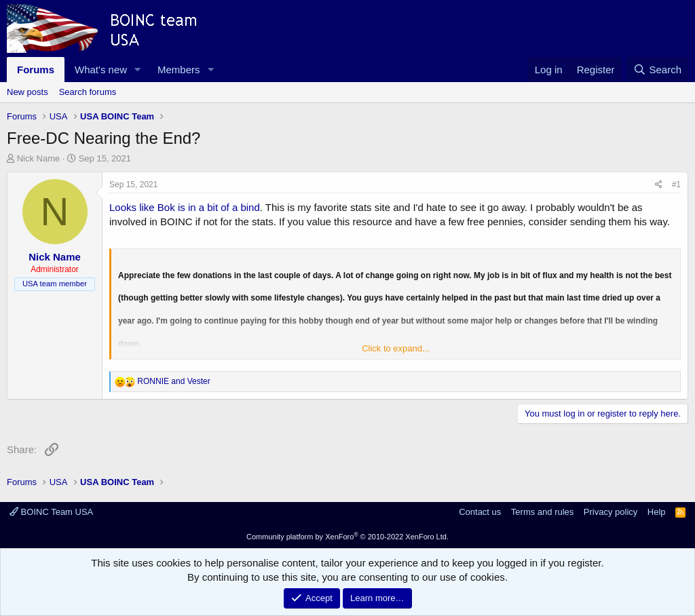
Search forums (88, 92)
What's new (101, 70)
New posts (27, 92)
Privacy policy (611, 512)
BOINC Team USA (51, 512)
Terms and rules (542, 512)
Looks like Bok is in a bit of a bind (185, 207)
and (173, 381)
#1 (676, 185)
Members (179, 70)
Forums (36, 70)
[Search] (657, 70)
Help (657, 512)
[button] (138, 70)
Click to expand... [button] (396, 348)
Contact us (480, 512)
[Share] (659, 185)
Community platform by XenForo (347, 537)
